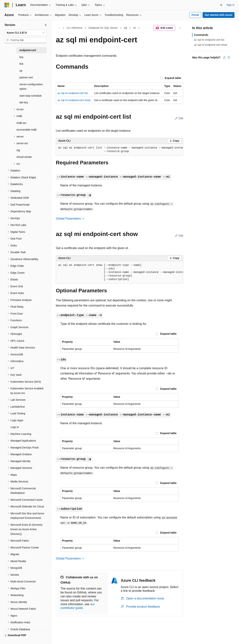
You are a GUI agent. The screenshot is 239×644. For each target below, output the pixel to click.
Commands (201, 35)
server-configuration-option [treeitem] (31, 87)
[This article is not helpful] (229, 57)
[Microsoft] (7, 5)
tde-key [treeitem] (24, 102)
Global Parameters (70, 219)
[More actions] (180, 28)
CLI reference (75, 28)
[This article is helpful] (224, 57)
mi (135, 28)
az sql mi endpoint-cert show (74, 100)
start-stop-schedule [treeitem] (31, 96)
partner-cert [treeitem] (26, 77)
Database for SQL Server (103, 28)
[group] (119, 150)
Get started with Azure (218, 15)
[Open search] (221, 5)
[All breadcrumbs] (59, 28)
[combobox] (26, 33)
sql (125, 28)
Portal (195, 15)
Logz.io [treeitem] (15, 427)
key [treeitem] (21, 57)
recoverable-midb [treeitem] (27, 130)
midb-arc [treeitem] (21, 123)
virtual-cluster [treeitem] (24, 157)
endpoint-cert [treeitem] (28, 50)
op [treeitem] (21, 71)
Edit (179, 118)
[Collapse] (46, 25)
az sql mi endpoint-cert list (73, 93)
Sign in (231, 5)
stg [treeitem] (18, 150)
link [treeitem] (21, 64)
